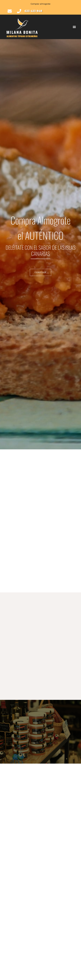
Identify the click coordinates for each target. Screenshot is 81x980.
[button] (74, 27)
